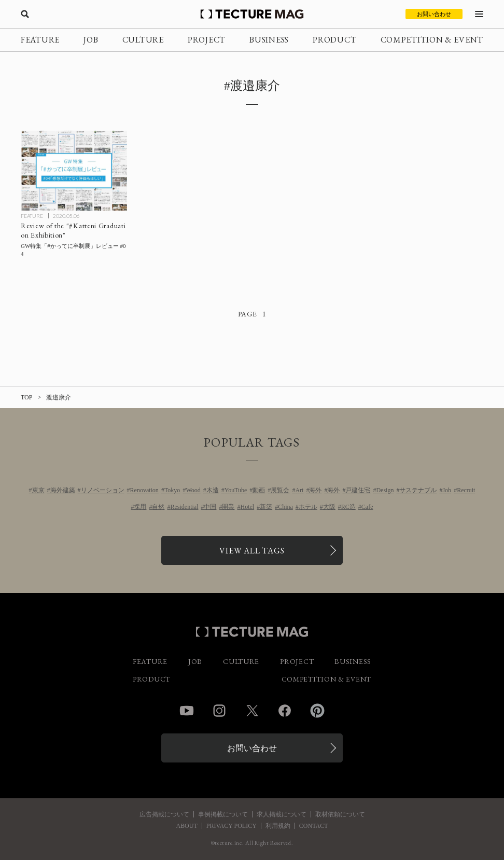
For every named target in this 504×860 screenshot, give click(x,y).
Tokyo (172, 490)
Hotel (247, 507)
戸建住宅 (358, 490)
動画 (259, 490)
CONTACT (314, 826)
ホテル (308, 507)
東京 (38, 490)
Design (385, 490)
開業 (228, 507)
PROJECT (207, 40)
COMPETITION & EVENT (432, 40)
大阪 (329, 507)
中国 (210, 507)
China (285, 507)
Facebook (285, 711)
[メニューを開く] (479, 14)
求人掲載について (282, 814)
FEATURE (40, 40)
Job (447, 490)
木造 (213, 490)
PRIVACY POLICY (232, 826)
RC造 (348, 507)
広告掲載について (164, 814)
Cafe (367, 507)
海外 (315, 490)
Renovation (144, 490)
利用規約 (278, 826)
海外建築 (63, 490)
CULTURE (143, 40)
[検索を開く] (25, 14)
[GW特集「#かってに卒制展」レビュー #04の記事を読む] (74, 171)
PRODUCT (334, 40)
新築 (266, 507)
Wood (193, 490)
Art (299, 490)
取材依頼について (340, 814)
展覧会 (280, 490)
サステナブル (418, 490)
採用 (140, 507)
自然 (158, 507)
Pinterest (317, 711)
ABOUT (186, 826)
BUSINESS (269, 40)
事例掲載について (223, 814)
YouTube (236, 490)
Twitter (252, 711)
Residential (184, 507)
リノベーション (103, 490)
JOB (91, 40)
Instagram (219, 711)
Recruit (466, 490)
